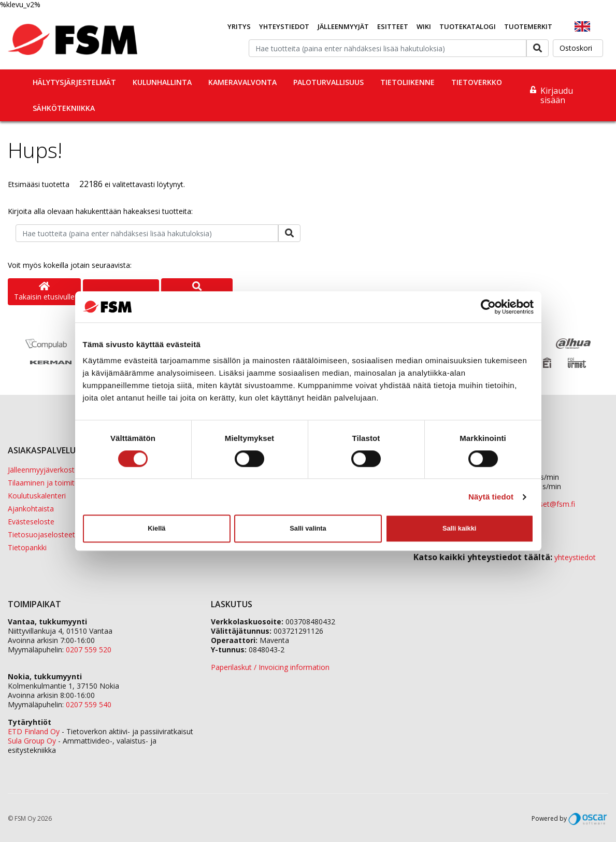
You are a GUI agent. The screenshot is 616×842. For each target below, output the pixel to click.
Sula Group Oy (32, 741)
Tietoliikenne (407, 82)
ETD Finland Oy (34, 731)
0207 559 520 (89, 650)
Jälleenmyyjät (343, 26)
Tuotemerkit (528, 26)
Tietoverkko (477, 82)
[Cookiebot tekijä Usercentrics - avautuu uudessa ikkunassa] (488, 307)
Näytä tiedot (491, 497)
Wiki (424, 26)
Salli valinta (308, 528)
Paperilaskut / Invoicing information (270, 667)
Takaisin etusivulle (44, 292)
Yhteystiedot (284, 26)
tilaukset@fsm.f (548, 504)
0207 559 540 (89, 704)
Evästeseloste (31, 522)
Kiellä (156, 528)
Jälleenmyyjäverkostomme (52, 470)
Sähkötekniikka (64, 108)
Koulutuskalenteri (37, 496)
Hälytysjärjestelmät (74, 82)
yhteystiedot (575, 557)
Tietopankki (27, 547)
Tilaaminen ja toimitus (45, 483)
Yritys (239, 26)
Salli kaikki (459, 528)
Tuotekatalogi (468, 26)
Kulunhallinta (162, 82)
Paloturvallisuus (328, 82)
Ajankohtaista (31, 509)
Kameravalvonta (242, 82)
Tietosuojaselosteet (41, 534)
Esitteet (393, 26)
